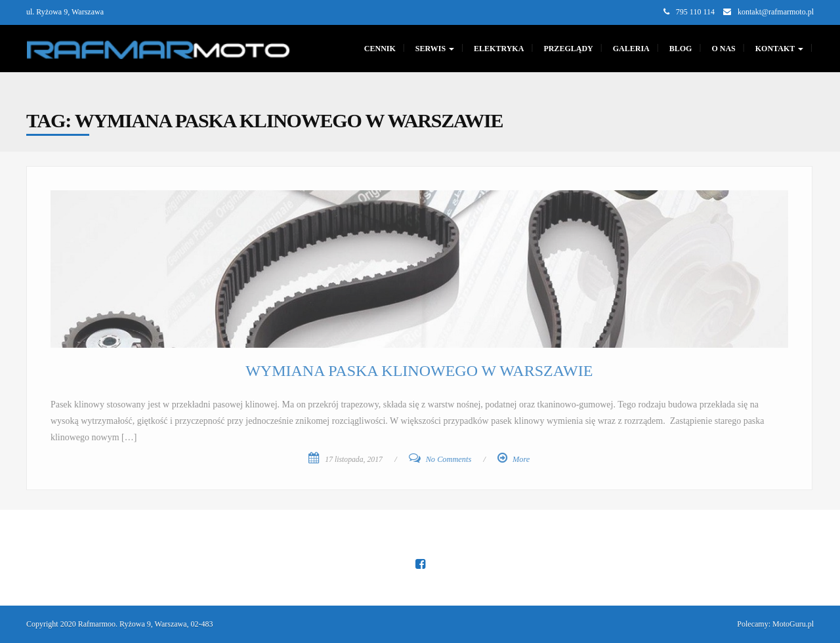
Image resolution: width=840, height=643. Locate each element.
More (521, 459)
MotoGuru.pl (793, 624)
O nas (723, 49)
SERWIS (435, 49)
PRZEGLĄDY (568, 49)
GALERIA (631, 49)
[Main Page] (158, 49)
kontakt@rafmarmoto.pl (776, 12)
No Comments (449, 459)
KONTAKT (779, 49)
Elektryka (499, 49)
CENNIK (380, 49)
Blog (681, 49)
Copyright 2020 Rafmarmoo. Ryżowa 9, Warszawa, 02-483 (120, 624)
